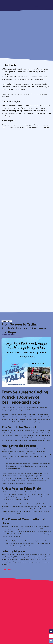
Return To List (7, 569)
